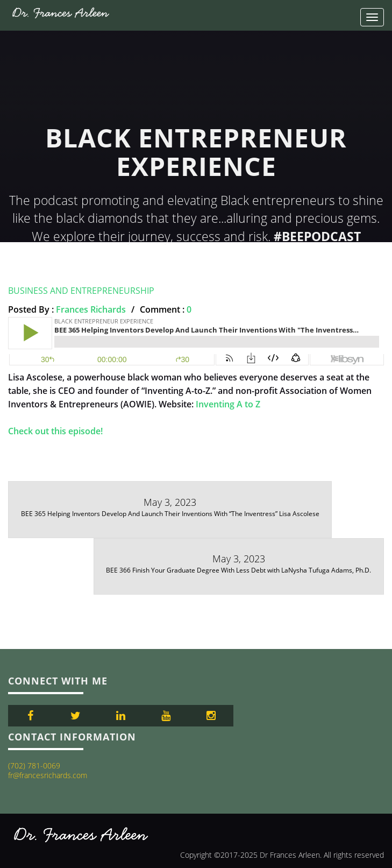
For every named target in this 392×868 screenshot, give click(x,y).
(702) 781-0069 (34, 765)
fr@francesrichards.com (48, 775)
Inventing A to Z (228, 404)
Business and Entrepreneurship (81, 291)
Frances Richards (91, 309)
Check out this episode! (55, 431)
